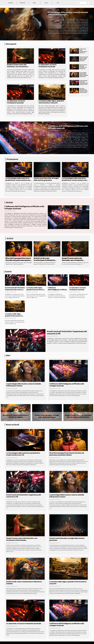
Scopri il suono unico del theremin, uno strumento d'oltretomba (17, 67)
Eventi (46, 3)
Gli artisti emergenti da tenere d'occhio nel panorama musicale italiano (84, 91)
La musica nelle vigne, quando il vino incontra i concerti (51, 102)
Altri (58, 3)
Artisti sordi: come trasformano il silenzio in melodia (83, 51)
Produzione (22, 3)
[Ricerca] (82, 3)
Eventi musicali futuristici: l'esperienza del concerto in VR (84, 83)
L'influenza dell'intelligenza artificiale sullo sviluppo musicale (57, 290)
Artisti (34, 3)
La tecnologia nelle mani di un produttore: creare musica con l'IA (18, 180)
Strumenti (11, 3)
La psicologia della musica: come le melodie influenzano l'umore (84, 75)
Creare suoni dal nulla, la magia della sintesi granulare (84, 59)
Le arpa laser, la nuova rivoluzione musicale (47, 66)
